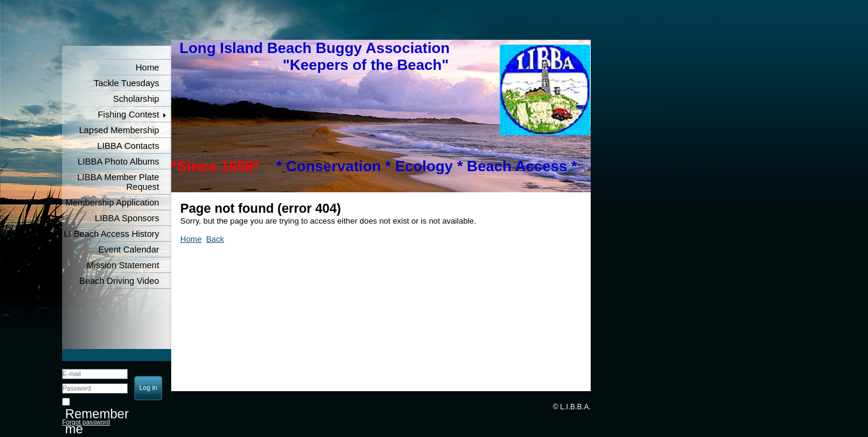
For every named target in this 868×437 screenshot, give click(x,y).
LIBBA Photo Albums (118, 162)
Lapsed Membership (119, 130)
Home (147, 68)
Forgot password (86, 422)
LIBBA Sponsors (127, 218)
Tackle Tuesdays (127, 83)
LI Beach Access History (112, 234)
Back (215, 239)
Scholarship (136, 99)
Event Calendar (129, 250)
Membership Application (112, 203)
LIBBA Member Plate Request (118, 182)
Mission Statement (123, 265)
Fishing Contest (128, 115)
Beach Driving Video (119, 281)
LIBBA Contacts (128, 146)
